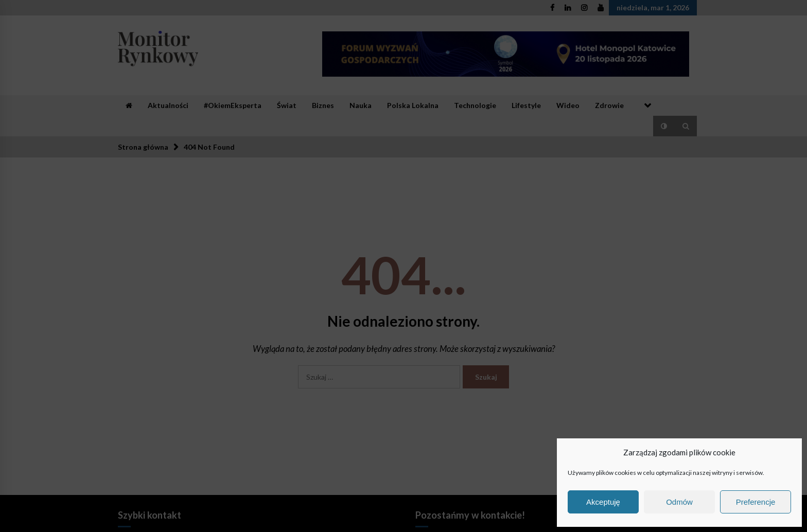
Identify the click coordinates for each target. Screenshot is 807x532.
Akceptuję (603, 502)
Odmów (679, 502)
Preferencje (756, 502)
